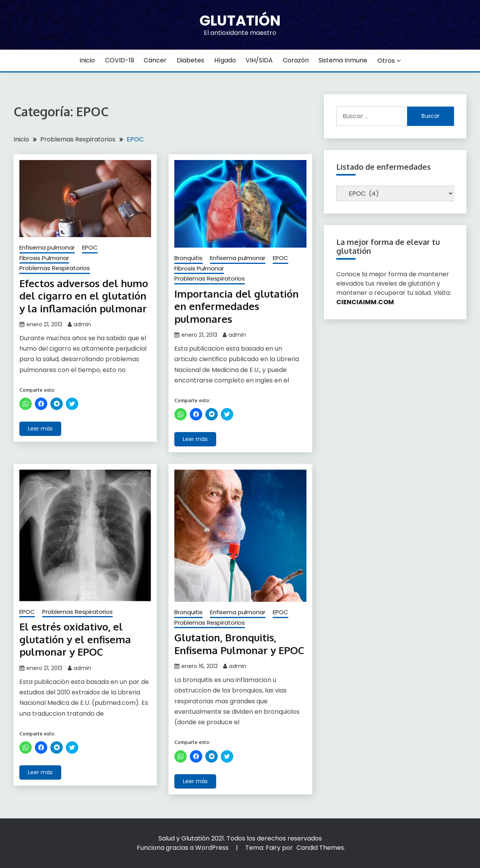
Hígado (225, 60)
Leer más (40, 429)
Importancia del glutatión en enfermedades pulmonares (237, 306)
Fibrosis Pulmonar (44, 258)
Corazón (296, 60)
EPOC (90, 247)
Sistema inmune (343, 60)
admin (82, 324)
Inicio (87, 60)
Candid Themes (320, 848)
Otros (386, 61)
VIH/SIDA (259, 60)
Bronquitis (188, 258)
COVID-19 (120, 60)
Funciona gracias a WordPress (183, 848)
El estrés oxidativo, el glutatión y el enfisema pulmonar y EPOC (75, 639)
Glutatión (240, 21)
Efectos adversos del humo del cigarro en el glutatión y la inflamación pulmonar (84, 296)
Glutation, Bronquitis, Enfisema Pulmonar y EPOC (239, 644)
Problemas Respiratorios (55, 268)
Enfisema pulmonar (47, 247)
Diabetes (190, 60)
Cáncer (155, 60)
